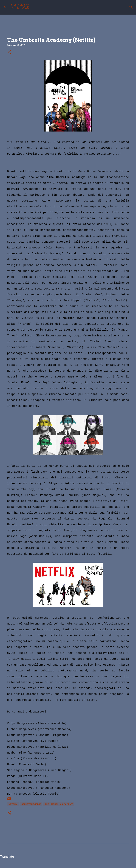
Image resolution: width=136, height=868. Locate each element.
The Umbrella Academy (59, 804)
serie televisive (31, 804)
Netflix (13, 804)
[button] (9, 52)
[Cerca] (35, 7)
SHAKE (20, 7)
